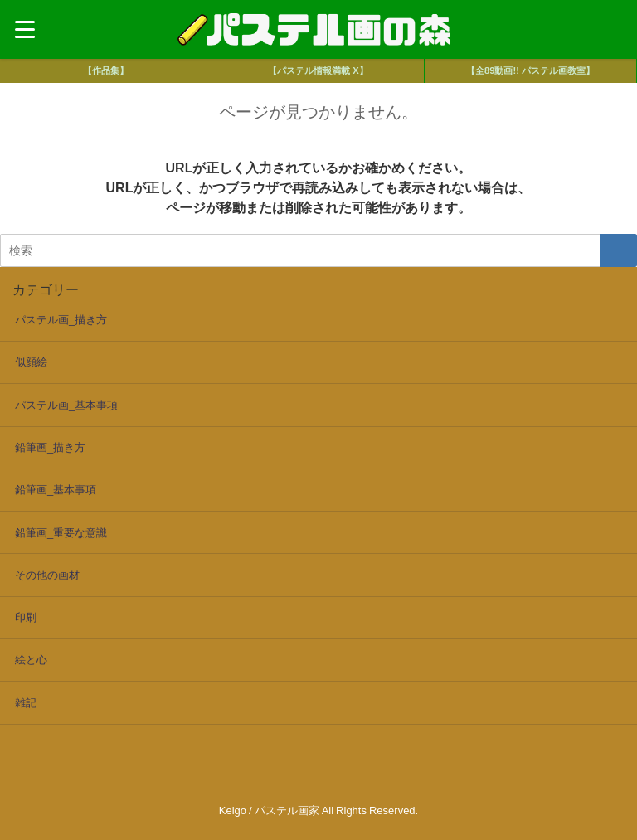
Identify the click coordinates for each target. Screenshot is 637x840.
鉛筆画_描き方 (50, 447)
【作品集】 (106, 70)
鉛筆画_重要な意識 (61, 533)
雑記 (26, 703)
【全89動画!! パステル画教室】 (530, 70)
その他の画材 (47, 575)
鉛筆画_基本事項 (56, 490)
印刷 (26, 617)
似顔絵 (31, 362)
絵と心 (31, 660)
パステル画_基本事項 (66, 405)
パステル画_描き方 (61, 320)
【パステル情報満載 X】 (318, 70)
